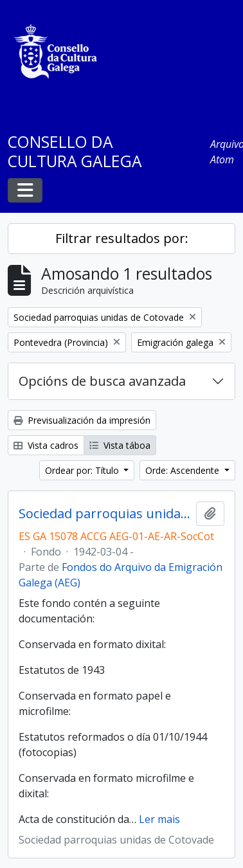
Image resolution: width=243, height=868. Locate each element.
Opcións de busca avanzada (102, 381)
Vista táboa (120, 445)
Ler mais (159, 819)
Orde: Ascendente (184, 470)
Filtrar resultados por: (122, 238)
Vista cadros (46, 445)
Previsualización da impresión (82, 420)
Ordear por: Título (83, 470)
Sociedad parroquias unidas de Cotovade (105, 514)
